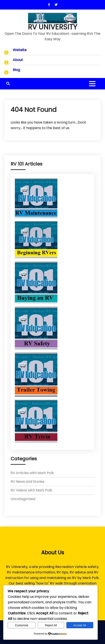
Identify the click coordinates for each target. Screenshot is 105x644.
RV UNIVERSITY (52, 27)
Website (20, 50)
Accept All (80, 625)
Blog (16, 70)
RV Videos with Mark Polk (31, 490)
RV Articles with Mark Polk (32, 473)
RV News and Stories (28, 482)
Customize (22, 625)
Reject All (51, 625)
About (18, 60)
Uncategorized (23, 499)
